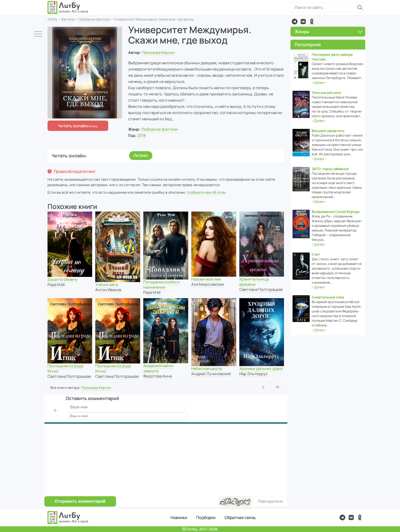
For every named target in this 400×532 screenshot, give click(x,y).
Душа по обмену (63, 279)
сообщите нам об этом (206, 192)
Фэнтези (68, 19)
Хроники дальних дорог (261, 369)
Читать (73, 126)
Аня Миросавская (208, 284)
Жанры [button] (328, 31)
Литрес (141, 155)
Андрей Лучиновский (211, 374)
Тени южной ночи (326, 93)
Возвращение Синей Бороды (336, 212)
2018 (142, 135)
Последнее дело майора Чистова (332, 57)
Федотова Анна (158, 376)
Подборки (206, 517)
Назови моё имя (206, 279)
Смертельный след (328, 297)
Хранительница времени (254, 282)
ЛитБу (52, 19)
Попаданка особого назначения (161, 285)
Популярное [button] (308, 44)
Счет (316, 254)
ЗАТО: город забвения (330, 169)
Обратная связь (240, 517)
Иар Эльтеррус (253, 374)
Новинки (179, 517)
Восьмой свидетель (328, 131)
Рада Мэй (56, 285)
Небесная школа (206, 369)
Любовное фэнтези (94, 19)
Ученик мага (107, 285)
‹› (319, 83)
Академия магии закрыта (158, 368)
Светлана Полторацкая (261, 289)
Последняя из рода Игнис (65, 369)
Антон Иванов (108, 290)
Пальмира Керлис (158, 52)
